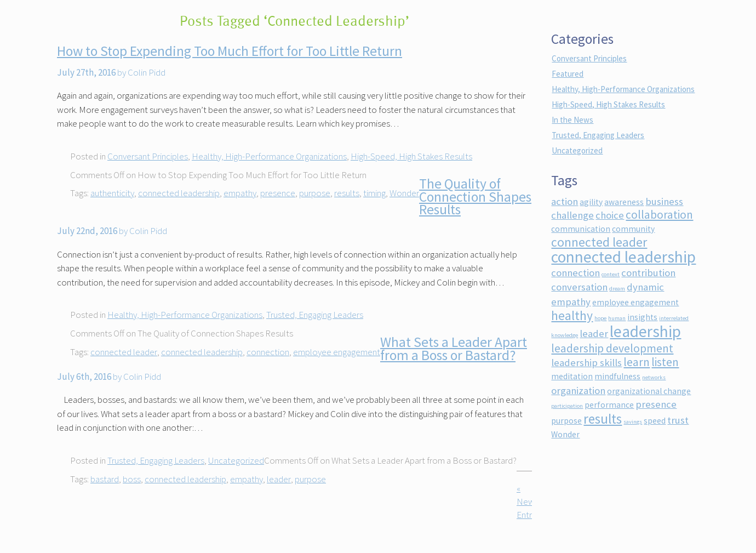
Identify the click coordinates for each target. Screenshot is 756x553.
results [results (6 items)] (603, 419)
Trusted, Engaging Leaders (315, 315)
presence (278, 193)
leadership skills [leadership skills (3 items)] (586, 363)
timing (374, 193)
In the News (572, 120)
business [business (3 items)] (664, 201)
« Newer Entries (529, 501)
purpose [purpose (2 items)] (566, 421)
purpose (315, 193)
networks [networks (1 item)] (654, 377)
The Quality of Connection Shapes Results (475, 197)
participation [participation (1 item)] (567, 406)
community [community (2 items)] (633, 229)
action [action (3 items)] (565, 201)
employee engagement (337, 352)
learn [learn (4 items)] (637, 362)
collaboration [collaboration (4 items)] (659, 215)
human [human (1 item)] (617, 318)
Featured (568, 74)
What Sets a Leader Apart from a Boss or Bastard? (454, 349)
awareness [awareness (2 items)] (624, 202)
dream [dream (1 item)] (617, 289)
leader (279, 479)
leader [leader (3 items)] (594, 333)
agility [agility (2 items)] (591, 202)
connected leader (124, 352)
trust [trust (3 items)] (678, 420)
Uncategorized (236, 460)
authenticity (112, 193)
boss (132, 479)
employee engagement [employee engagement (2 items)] (635, 302)
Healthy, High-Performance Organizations (269, 156)
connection (268, 352)
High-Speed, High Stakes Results (411, 156)
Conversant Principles (148, 156)
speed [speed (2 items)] (655, 421)
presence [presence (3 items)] (656, 404)
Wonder (404, 193)
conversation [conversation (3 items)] (579, 287)
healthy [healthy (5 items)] (572, 315)
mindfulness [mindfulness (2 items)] (617, 376)
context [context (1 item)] (611, 274)
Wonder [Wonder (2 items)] (565, 434)
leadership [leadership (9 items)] (645, 331)
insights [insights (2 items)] (642, 317)
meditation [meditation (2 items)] (572, 376)
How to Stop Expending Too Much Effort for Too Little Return (230, 51)
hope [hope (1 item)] (600, 318)
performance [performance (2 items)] (609, 405)
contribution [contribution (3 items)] (648, 273)
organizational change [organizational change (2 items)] (649, 391)
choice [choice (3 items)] (610, 215)
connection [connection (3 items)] (575, 273)
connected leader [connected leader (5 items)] (599, 242)
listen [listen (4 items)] (665, 362)
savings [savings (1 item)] (633, 422)
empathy (240, 193)
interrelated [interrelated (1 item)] (674, 318)
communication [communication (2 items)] (581, 229)
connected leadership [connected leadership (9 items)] (623, 257)
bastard (105, 479)
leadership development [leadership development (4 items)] (612, 348)
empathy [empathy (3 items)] (571, 302)
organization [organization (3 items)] (578, 390)
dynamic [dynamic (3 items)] (645, 287)
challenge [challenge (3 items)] (572, 215)
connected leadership (179, 193)
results (347, 193)
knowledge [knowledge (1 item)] (565, 335)
